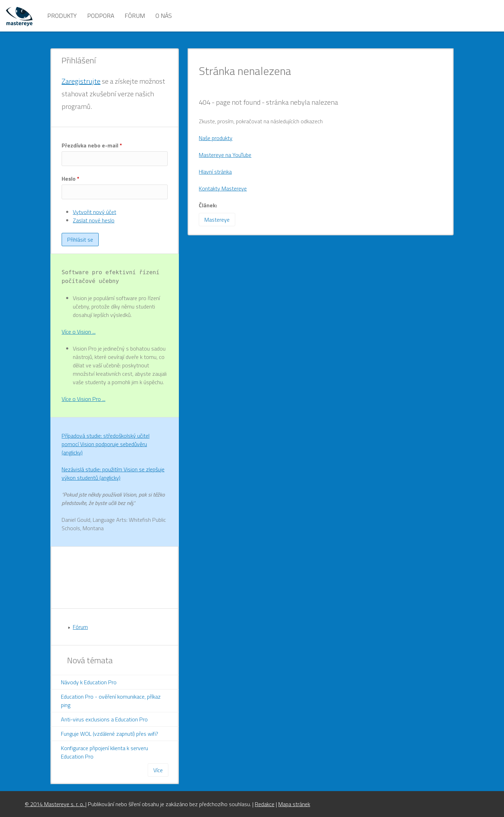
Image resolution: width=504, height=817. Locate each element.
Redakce (265, 804)
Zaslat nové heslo (94, 220)
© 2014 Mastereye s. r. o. (55, 804)
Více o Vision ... (79, 332)
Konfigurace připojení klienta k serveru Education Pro (104, 752)
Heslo (71, 179)
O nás (164, 16)
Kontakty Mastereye (223, 188)
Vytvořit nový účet (94, 212)
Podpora (101, 16)
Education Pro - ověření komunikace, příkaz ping (111, 701)
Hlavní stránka (215, 172)
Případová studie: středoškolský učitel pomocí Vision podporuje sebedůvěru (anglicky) (106, 444)
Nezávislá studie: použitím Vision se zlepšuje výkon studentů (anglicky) (113, 473)
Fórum (135, 16)
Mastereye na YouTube (225, 155)
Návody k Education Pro (89, 682)
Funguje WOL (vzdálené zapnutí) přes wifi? (110, 734)
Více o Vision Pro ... (83, 399)
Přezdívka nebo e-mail (92, 145)
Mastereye (217, 220)
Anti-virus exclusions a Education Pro (104, 719)
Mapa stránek (294, 804)
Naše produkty (216, 138)
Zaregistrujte (81, 81)
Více (158, 770)
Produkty (62, 16)
